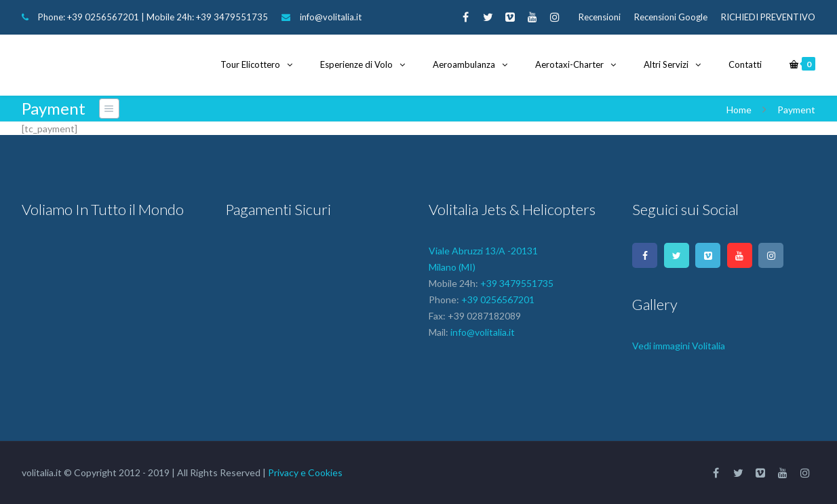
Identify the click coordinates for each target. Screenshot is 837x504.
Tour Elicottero (250, 64)
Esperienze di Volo (356, 64)
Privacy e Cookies (305, 472)
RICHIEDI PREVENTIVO (768, 17)
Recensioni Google (671, 17)
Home (739, 110)
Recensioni (600, 17)
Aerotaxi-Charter (569, 64)
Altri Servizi (666, 64)
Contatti (745, 64)
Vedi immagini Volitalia (679, 346)
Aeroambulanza (464, 64)
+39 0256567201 (103, 17)
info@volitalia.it (331, 17)
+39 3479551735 (232, 17)
